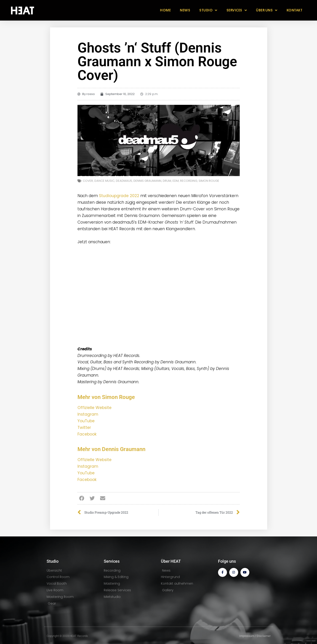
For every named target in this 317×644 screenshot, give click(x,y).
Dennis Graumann (147, 181)
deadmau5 (124, 181)
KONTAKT (295, 10)
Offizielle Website (95, 408)
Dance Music (104, 181)
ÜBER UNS (267, 10)
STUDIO (208, 10)
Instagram (88, 414)
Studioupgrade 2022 (119, 196)
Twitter (84, 428)
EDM (176, 181)
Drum (167, 181)
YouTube (86, 421)
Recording (189, 181)
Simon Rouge (209, 181)
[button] (82, 498)
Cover (88, 181)
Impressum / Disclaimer (255, 636)
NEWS (185, 10)
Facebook (87, 434)
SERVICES (237, 10)
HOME (165, 10)
